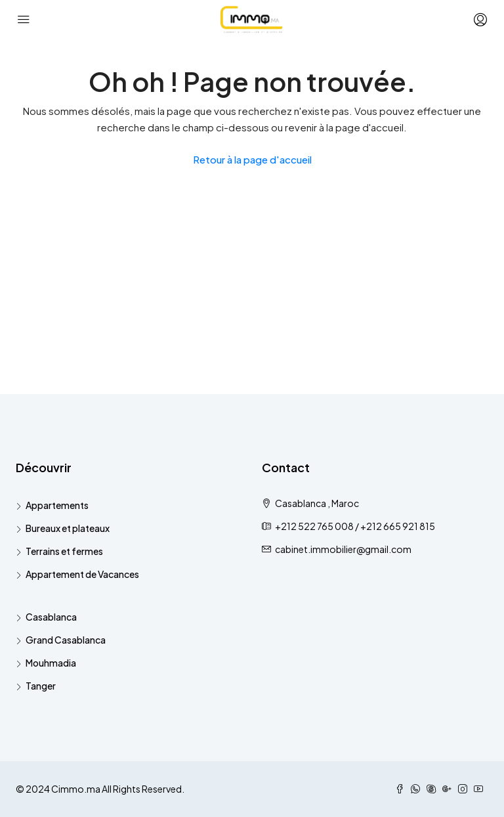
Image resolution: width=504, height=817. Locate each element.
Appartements (57, 505)
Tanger (41, 686)
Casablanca (51, 617)
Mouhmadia (51, 663)
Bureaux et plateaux (68, 528)
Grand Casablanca (66, 640)
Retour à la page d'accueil (252, 159)
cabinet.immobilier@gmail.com (343, 549)
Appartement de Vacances (82, 574)
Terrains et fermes (64, 551)
